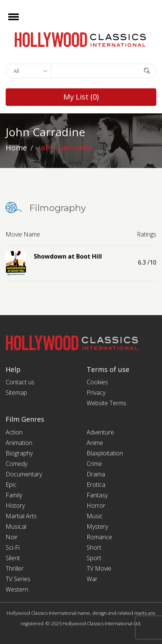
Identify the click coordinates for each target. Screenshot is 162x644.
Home (16, 148)
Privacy (96, 393)
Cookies (97, 382)
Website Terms (106, 403)
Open (20, 22)
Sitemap (16, 393)
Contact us (20, 382)
